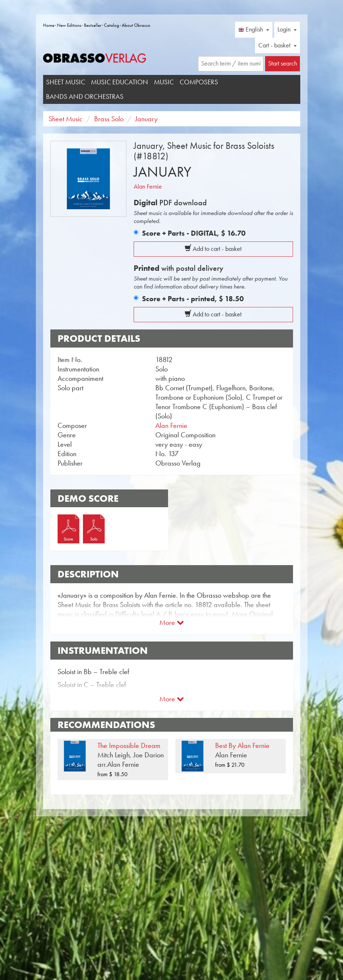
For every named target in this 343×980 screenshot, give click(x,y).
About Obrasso (136, 25)
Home (49, 25)
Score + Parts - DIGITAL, (194, 233)
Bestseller (93, 25)
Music (164, 82)
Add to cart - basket (213, 249)
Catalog (112, 25)
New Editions (69, 25)
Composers (199, 82)
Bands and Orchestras (85, 96)
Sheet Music (66, 82)
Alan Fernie (148, 186)
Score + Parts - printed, (193, 299)
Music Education (120, 82)
